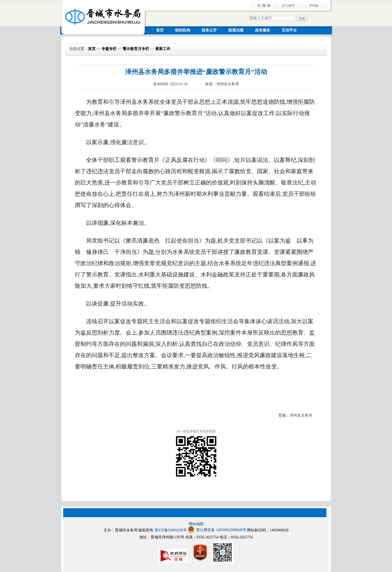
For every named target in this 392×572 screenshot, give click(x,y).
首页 (160, 30)
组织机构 (183, 30)
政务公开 (209, 30)
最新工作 (163, 49)
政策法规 (236, 30)
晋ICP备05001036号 (171, 530)
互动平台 (289, 30)
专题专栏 (109, 49)
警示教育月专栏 (136, 49)
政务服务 (263, 30)
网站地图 (196, 524)
